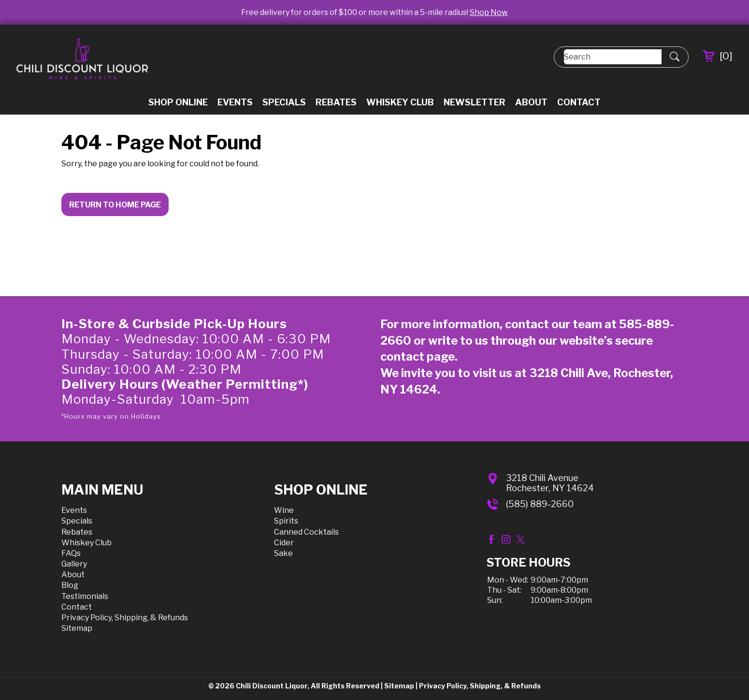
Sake (283, 553)
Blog (70, 585)
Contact (579, 102)
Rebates (336, 102)
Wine (284, 510)
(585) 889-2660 (540, 504)
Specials (284, 102)
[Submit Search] (675, 57)
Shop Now (489, 12)
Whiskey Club (400, 102)
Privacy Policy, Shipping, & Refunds (125, 618)
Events (235, 102)
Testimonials (85, 596)
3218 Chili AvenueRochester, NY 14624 (550, 483)
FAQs (71, 553)
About (531, 102)
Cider (284, 543)
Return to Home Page (115, 205)
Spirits (286, 521)
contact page (418, 357)
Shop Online (178, 102)
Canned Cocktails (306, 532)
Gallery (74, 564)
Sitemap (77, 628)
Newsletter (475, 102)
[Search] (613, 57)
